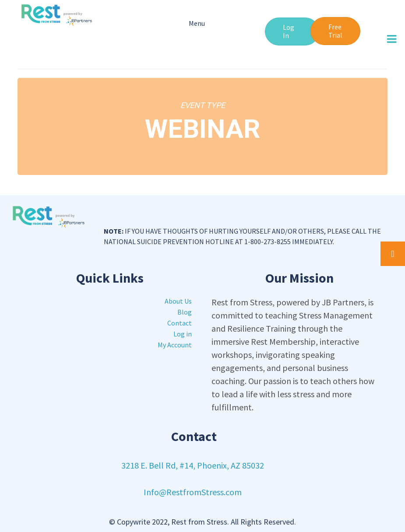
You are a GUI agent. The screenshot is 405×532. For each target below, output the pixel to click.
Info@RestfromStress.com (193, 492)
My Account (175, 345)
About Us (178, 301)
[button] (292, 31)
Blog (185, 312)
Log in (183, 334)
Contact (180, 323)
